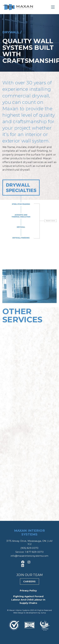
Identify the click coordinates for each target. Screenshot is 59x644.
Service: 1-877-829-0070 (29, 552)
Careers (30, 581)
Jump (43, 613)
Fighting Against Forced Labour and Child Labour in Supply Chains (28, 600)
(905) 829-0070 (29, 548)
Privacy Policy (28, 591)
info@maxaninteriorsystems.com (30, 556)
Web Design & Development (26, 613)
